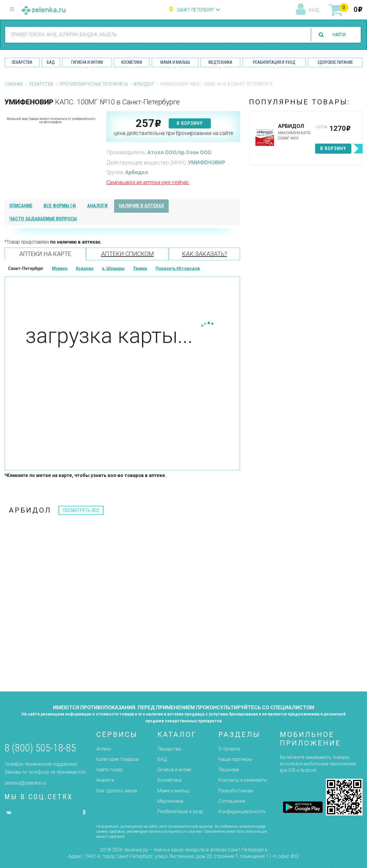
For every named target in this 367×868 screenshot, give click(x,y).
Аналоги (105, 780)
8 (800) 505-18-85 (40, 748)
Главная (14, 84)
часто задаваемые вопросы (43, 219)
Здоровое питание (335, 62)
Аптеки (104, 749)
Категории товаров (118, 759)
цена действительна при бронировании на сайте (173, 133)
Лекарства (22, 62)
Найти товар (110, 770)
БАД (51, 62)
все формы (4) (60, 206)
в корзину (190, 123)
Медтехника (220, 62)
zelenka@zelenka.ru (25, 783)
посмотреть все (81, 510)
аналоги (97, 206)
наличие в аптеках (141, 206)
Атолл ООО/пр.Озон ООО (179, 152)
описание (21, 206)
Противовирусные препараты (93, 84)
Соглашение (232, 801)
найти (338, 35)
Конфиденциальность (242, 811)
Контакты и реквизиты (243, 780)
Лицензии (229, 770)
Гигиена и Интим (87, 62)
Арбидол (144, 84)
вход (314, 10)
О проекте (229, 749)
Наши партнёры (235, 759)
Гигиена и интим (174, 770)
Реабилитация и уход (274, 62)
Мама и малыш (175, 62)
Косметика (132, 62)
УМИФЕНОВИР (207, 162)
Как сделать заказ (117, 791)
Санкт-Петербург (196, 10)
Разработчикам (236, 791)
